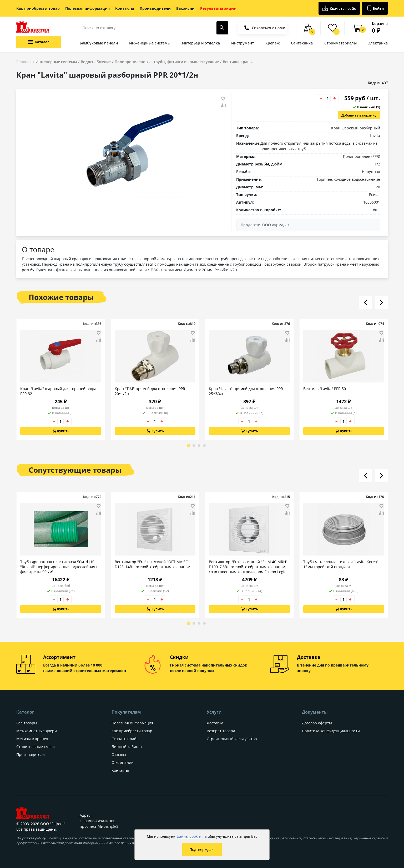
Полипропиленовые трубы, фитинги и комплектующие (167, 62)
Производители (155, 8)
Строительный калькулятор (232, 739)
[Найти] (222, 28)
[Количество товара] (328, 98)
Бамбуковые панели (99, 43)
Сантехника (302, 43)
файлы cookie (189, 836)
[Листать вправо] (381, 302)
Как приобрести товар (38, 8)
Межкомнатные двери (37, 731)
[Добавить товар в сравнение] (223, 106)
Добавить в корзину (359, 115)
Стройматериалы (340, 43)
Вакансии (185, 8)
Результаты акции (218, 8)
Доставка (215, 723)
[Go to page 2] (194, 446)
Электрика (378, 43)
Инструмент (243, 43)
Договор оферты (317, 723)
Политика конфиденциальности (331, 731)
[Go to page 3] (199, 446)
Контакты (125, 8)
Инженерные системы (150, 43)
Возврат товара (221, 731)
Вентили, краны (238, 62)
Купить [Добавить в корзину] (61, 431)
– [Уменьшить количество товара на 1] (321, 98)
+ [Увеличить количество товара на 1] (335, 98)
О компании (123, 762)
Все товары (27, 723)
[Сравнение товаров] (308, 28)
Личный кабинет (127, 747)
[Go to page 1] (189, 446)
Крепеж (272, 43)
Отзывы (119, 755)
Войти (375, 8)
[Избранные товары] (332, 28)
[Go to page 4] (204, 446)
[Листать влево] (366, 302)
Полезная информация (87, 8)
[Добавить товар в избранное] (223, 99)
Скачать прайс (339, 8)
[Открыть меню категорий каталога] (39, 42)
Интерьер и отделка (201, 43)
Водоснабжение (96, 62)
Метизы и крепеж (32, 739)
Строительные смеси (36, 747)
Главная (24, 62)
